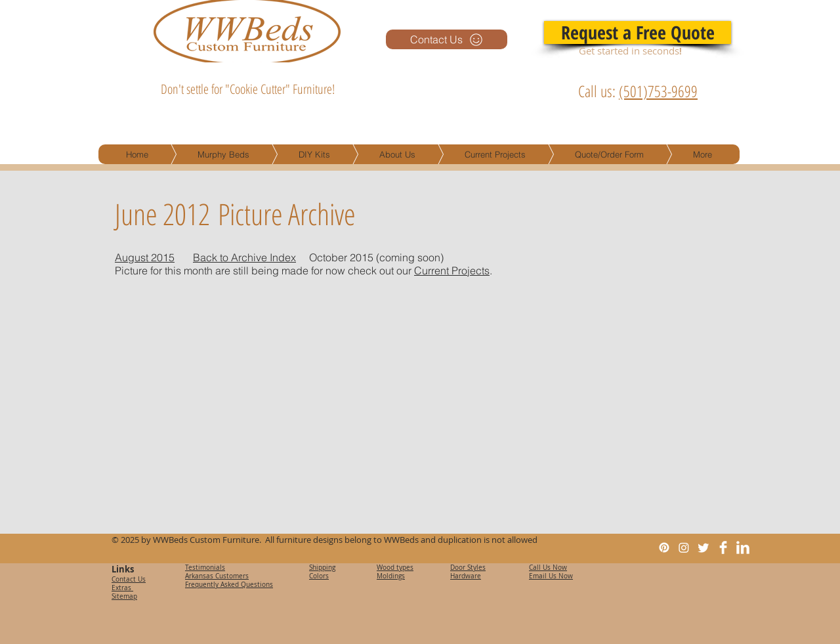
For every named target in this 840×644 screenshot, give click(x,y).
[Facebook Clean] (723, 547)
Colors (319, 576)
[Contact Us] (447, 39)
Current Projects (452, 270)
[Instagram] (684, 547)
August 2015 (145, 257)
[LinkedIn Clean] (743, 547)
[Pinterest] (664, 547)
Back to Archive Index (244, 257)
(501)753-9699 (658, 91)
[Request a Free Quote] (638, 32)
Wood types (395, 568)
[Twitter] (703, 547)
